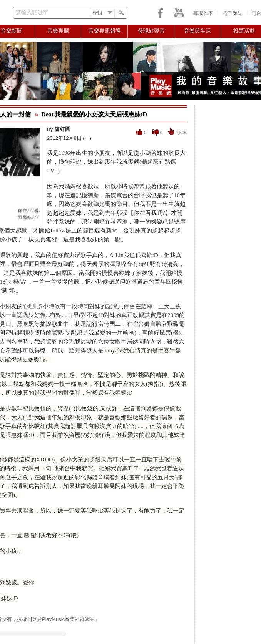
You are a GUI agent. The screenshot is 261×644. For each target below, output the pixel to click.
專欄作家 (203, 13)
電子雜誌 (233, 13)
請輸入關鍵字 (32, 12)
